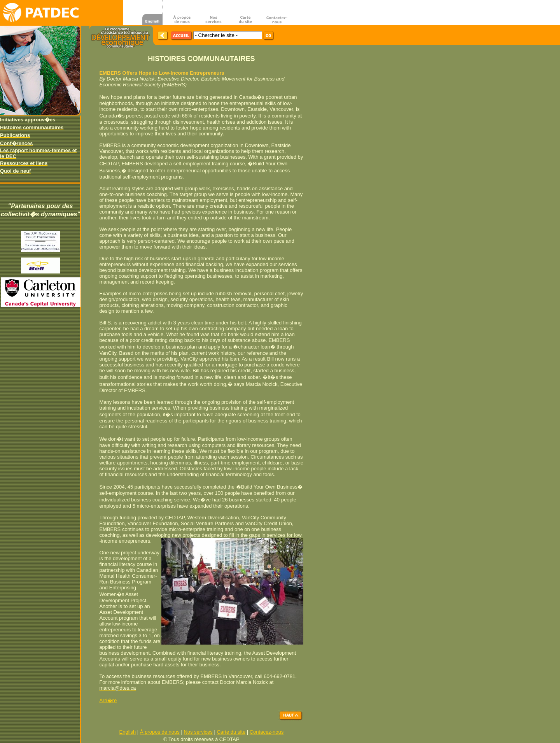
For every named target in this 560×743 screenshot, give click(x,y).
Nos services (198, 732)
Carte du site (231, 732)
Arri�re (108, 700)
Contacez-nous (267, 732)
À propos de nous (160, 732)
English (128, 732)
